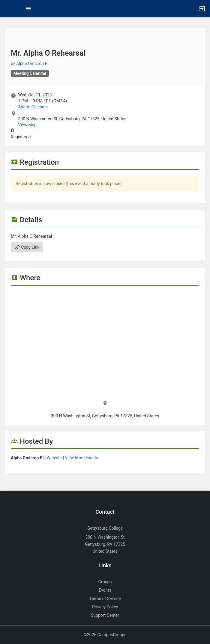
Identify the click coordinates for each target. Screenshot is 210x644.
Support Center (105, 615)
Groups (105, 582)
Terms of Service (105, 598)
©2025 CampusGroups (105, 635)
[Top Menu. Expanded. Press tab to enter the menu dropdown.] (28, 9)
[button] (7, 9)
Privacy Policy (105, 607)
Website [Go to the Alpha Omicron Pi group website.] (54, 458)
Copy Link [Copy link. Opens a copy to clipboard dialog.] (27, 247)
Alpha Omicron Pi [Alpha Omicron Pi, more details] (32, 63)
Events (105, 590)
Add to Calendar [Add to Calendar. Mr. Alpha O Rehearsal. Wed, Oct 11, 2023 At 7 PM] (33, 107)
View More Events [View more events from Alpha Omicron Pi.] (81, 458)
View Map (27, 125)
